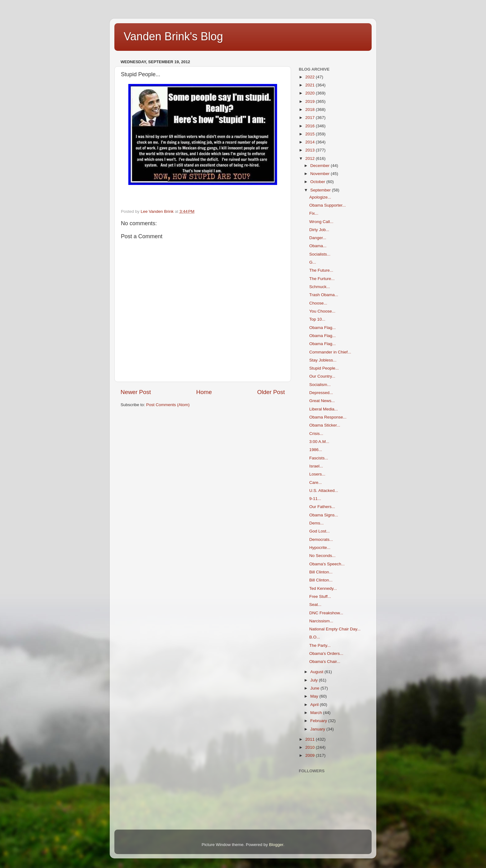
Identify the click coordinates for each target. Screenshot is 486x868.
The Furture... (322, 279)
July (315, 680)
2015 (311, 134)
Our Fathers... (322, 507)
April (315, 705)
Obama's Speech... (327, 564)
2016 (311, 126)
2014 (311, 142)
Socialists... (320, 254)
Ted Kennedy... (323, 588)
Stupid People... (324, 368)
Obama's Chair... (325, 662)
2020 (311, 93)
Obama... (318, 246)
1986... (316, 450)
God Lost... (320, 531)
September (321, 190)
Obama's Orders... (326, 653)
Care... (316, 482)
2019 (311, 101)
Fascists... (319, 458)
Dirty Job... (319, 230)
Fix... (314, 213)
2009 (311, 755)
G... (313, 262)
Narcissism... (321, 621)
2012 (311, 158)
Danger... (318, 238)
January (318, 729)
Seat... (315, 605)
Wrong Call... (321, 222)
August (317, 672)
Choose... (318, 303)
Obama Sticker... (325, 425)
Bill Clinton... (321, 572)
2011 (311, 739)
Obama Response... (328, 417)
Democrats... (321, 539)
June (315, 688)
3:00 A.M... (319, 442)
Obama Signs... (324, 515)
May (315, 696)
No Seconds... (323, 556)
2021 (311, 85)
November (320, 174)
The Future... (321, 270)
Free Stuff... (320, 596)
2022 (311, 77)
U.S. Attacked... (324, 491)
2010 (311, 747)
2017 (311, 118)
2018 (311, 110)
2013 (311, 150)
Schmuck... (320, 287)
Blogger (276, 845)
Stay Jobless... (323, 360)
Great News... (322, 401)
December (320, 166)
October (318, 182)
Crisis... (316, 434)
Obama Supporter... (328, 205)
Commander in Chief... (330, 352)
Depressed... (321, 393)
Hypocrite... (320, 548)
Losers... (317, 474)
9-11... (315, 499)
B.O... (315, 637)
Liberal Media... (324, 409)
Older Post (271, 392)
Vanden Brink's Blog (173, 36)
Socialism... (320, 385)
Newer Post (136, 392)
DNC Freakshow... (326, 613)
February (319, 721)
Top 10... (317, 319)
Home (204, 392)
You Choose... (322, 311)
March (317, 713)
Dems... (317, 523)
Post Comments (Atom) (168, 405)
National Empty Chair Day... (335, 629)
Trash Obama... (324, 295)
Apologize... (320, 197)
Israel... (316, 466)
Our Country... (322, 376)
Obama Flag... (323, 328)
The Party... (320, 645)
